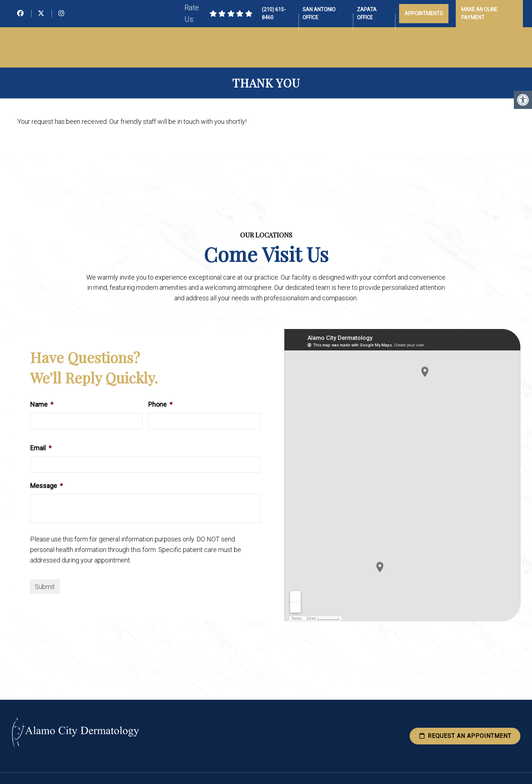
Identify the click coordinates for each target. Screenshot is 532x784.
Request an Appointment (465, 736)
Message (46, 486)
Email (41, 448)
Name (42, 404)
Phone (160, 404)
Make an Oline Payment (479, 13)
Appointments (424, 13)
